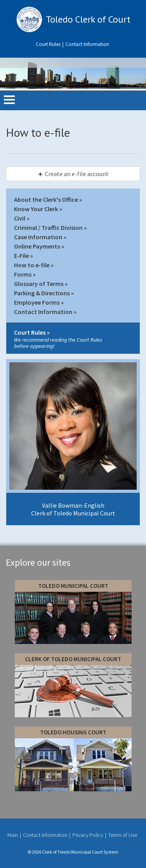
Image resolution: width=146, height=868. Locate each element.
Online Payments (37, 246)
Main (13, 835)
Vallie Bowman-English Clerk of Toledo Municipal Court (73, 509)
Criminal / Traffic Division (48, 228)
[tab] (73, 174)
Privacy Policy (88, 835)
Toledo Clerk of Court (88, 19)
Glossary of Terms (39, 284)
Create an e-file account (73, 174)
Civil (20, 218)
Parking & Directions (42, 293)
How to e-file (32, 265)
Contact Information (87, 44)
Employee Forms (37, 302)
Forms (23, 274)
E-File (21, 256)
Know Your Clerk (36, 209)
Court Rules (49, 44)
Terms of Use (123, 835)
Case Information (38, 237)
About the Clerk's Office (46, 199)
